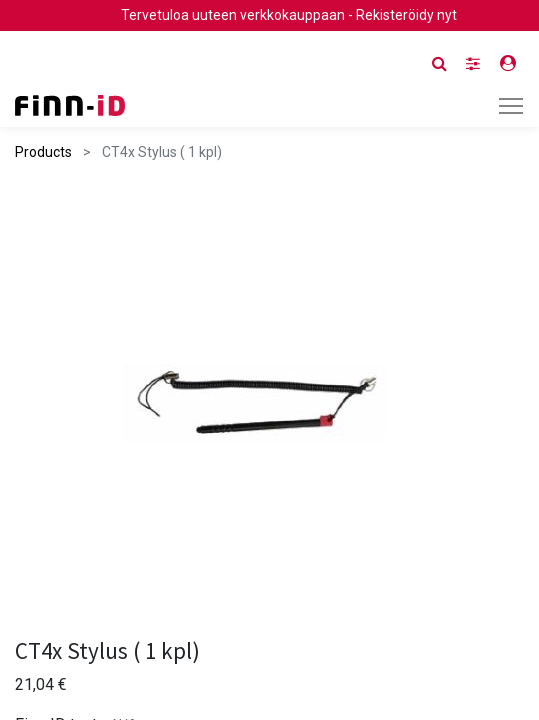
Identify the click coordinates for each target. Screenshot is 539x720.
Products (43, 152)
